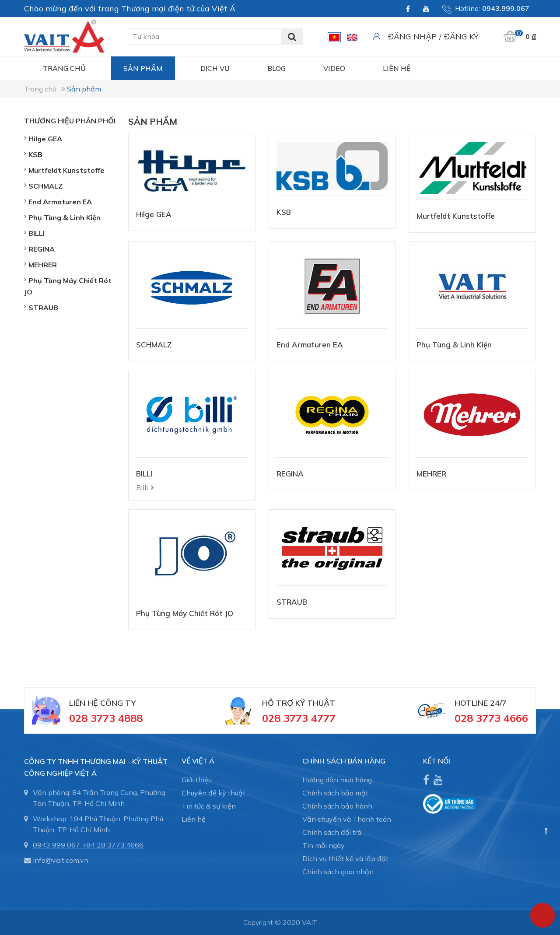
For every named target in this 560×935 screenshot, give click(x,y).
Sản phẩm (143, 68)
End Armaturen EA (310, 345)
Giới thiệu (197, 780)
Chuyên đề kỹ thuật (213, 793)
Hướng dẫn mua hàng (337, 780)
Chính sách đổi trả (332, 832)
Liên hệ (397, 68)
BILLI (144, 474)
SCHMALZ (154, 345)
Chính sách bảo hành (337, 806)
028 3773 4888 (106, 718)
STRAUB (292, 602)
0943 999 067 (56, 845)
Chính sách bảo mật (335, 793)
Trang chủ (64, 68)
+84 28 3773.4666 (113, 845)
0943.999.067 (506, 8)
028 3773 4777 (299, 718)
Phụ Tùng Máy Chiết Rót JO (185, 613)
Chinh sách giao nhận (338, 872)
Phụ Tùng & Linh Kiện (454, 345)
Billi (142, 487)
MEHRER (431, 474)
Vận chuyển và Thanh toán (347, 819)
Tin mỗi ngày (324, 845)
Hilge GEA (154, 214)
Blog (276, 68)
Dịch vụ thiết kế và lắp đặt (345, 858)
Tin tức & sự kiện (209, 806)
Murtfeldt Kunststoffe (456, 216)
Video (334, 68)
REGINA (290, 474)
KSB (284, 212)
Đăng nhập (412, 37)
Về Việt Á (198, 761)
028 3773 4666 (491, 718)
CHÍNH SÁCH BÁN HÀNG (344, 761)
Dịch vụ (215, 68)
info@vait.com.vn (61, 860)
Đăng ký (461, 37)
